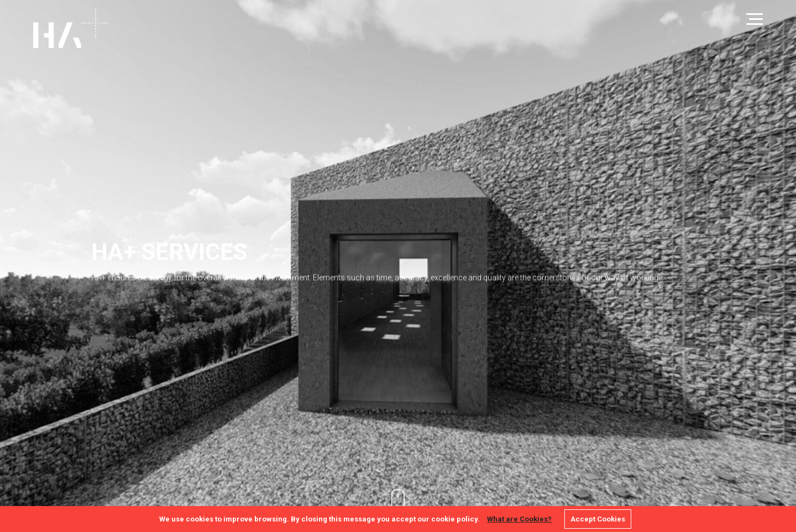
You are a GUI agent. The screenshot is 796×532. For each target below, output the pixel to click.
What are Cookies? (519, 519)
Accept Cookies (598, 519)
